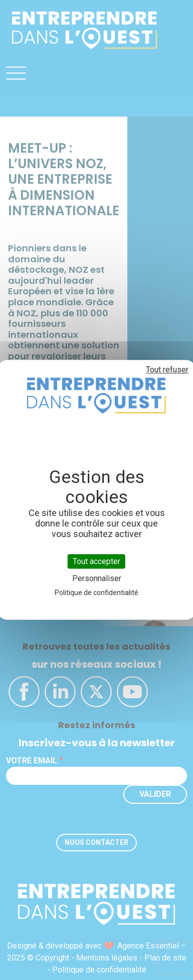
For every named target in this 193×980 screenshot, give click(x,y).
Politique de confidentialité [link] (96, 593)
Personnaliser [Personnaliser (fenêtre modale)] (97, 579)
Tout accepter (96, 561)
